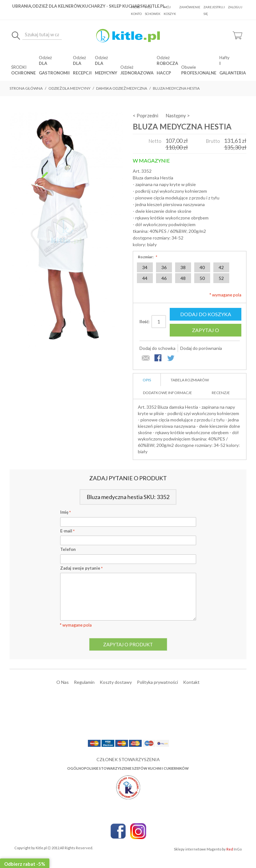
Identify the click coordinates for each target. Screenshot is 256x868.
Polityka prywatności (157, 682)
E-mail (68, 531)
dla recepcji (82, 68)
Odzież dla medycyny (69, 88)
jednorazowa (137, 73)
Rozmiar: (147, 257)
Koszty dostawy (116, 682)
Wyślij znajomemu (146, 358)
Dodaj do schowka (157, 348)
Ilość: (144, 322)
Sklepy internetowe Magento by (208, 849)
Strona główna (26, 88)
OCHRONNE (23, 73)
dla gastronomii (54, 68)
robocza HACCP (167, 68)
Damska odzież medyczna (122, 88)
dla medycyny (106, 68)
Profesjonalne (199, 73)
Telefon (68, 549)
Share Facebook (159, 358)
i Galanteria (233, 68)
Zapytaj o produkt (206, 332)
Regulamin (84, 682)
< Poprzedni (146, 115)
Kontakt (191, 682)
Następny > (178, 115)
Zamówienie (190, 7)
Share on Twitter (171, 358)
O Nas (63, 682)
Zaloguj (235, 7)
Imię (66, 512)
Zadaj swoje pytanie (82, 568)
